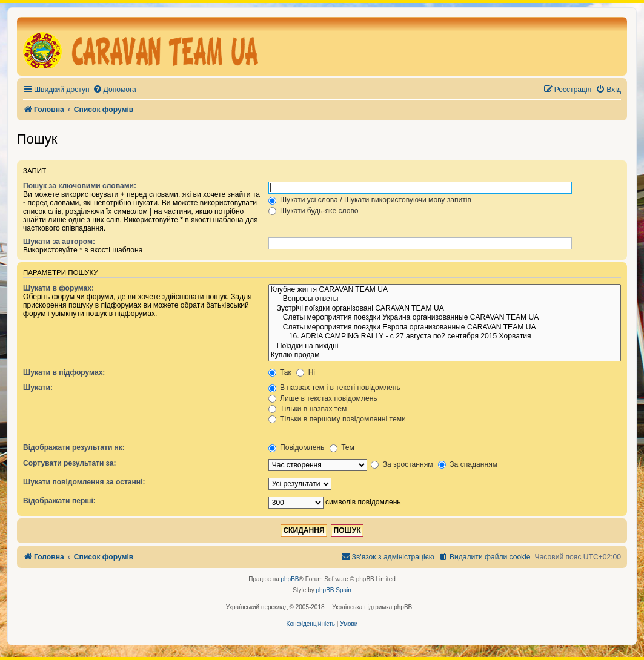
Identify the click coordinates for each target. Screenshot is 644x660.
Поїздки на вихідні (445, 346)
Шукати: (38, 388)
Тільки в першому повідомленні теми (337, 419)
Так (280, 372)
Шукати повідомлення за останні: (84, 482)
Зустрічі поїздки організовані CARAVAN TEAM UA (445, 309)
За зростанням (402, 464)
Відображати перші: (59, 501)
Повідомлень (297, 447)
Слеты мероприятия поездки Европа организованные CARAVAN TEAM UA (445, 328)
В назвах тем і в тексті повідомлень (334, 388)
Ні (306, 372)
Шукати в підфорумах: (64, 372)
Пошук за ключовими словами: (80, 186)
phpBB (290, 579)
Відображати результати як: (74, 447)
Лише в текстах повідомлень (323, 398)
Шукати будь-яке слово (314, 211)
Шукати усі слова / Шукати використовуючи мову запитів (370, 200)
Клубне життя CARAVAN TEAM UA (445, 290)
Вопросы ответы (445, 299)
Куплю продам (445, 355)
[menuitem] (115, 90)
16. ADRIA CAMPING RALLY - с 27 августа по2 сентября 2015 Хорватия (445, 337)
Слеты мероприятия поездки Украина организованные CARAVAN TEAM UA (445, 318)
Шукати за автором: (59, 242)
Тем (342, 447)
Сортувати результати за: (69, 463)
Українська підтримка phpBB (372, 607)
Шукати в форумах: (58, 288)
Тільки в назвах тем (308, 409)
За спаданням (468, 464)
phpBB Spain (333, 590)
